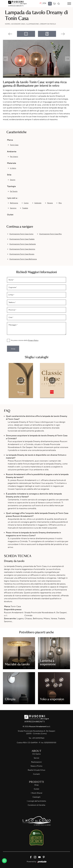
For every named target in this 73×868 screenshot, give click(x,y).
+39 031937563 (38, 738)
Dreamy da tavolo (48, 24)
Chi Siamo (36, 754)
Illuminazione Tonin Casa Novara (22, 254)
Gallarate (38, 203)
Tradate (25, 208)
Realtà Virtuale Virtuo (36, 770)
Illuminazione (33, 24)
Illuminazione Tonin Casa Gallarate (23, 244)
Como (26, 203)
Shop (37, 785)
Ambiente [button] (12, 151)
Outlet (36, 789)
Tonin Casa (14, 145)
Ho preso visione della (25, 340)
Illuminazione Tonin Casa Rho (50, 234)
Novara (50, 203)
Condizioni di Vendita (36, 805)
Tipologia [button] (11, 186)
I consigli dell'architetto (37, 801)
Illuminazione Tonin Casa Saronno (22, 249)
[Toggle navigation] (69, 4)
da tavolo (14, 191)
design (13, 180)
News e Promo (36, 766)
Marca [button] (10, 140)
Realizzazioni (37, 762)
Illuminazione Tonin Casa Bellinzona (23, 259)
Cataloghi (36, 797)
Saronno (13, 208)
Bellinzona (14, 203)
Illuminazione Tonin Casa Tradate (22, 239)
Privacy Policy (33, 340)
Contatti (36, 774)
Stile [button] (9, 175)
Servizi (36, 758)
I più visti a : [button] (13, 198)
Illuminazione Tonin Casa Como (21, 234)
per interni (14, 157)
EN (45, 3)
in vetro (13, 168)
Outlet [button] (10, 215)
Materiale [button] (12, 163)
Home (7, 24)
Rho (60, 203)
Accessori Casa (18, 24)
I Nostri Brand (37, 793)
